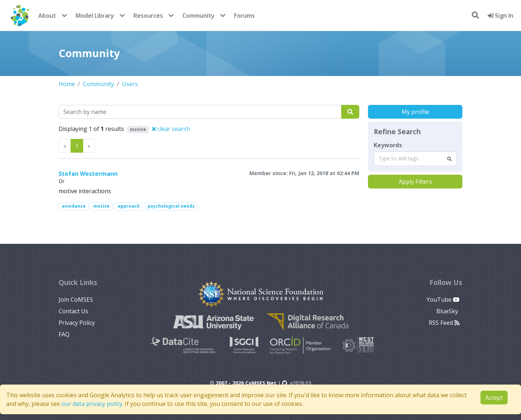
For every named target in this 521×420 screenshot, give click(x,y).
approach (129, 206)
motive (101, 206)
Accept (494, 398)
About (47, 16)
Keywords (388, 145)
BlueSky (448, 311)
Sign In (501, 16)
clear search (171, 129)
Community (198, 16)
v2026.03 (297, 383)
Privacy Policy (77, 323)
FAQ (64, 334)
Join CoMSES (76, 300)
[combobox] (415, 159)
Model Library (95, 16)
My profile (415, 112)
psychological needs (171, 206)
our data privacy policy (92, 404)
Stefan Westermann (88, 174)
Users (130, 84)
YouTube (443, 300)
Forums (244, 16)
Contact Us (73, 311)
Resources (148, 16)
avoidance (74, 206)
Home (67, 84)
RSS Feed (444, 323)
